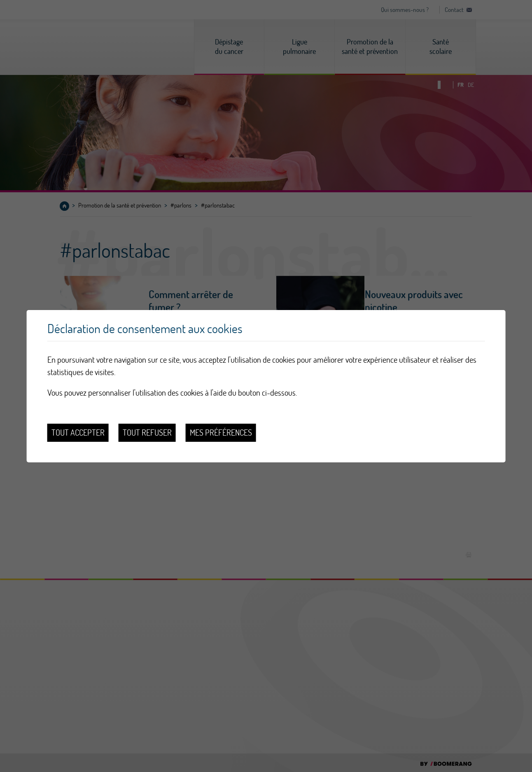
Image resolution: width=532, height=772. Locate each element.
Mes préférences (221, 433)
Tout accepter (78, 433)
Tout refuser (147, 433)
